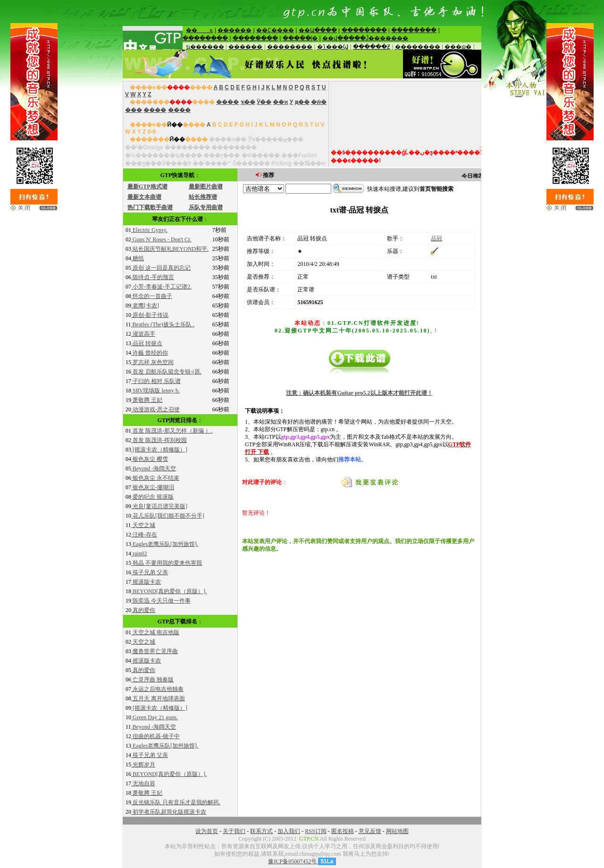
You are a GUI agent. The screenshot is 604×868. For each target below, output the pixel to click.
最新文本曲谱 (144, 197)
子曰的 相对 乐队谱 (156, 381)
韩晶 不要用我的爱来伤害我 (167, 563)
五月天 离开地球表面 (158, 698)
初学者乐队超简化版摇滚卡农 (169, 812)
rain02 (139, 553)
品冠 (436, 238)
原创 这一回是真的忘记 (161, 268)
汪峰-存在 (144, 535)
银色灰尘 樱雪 (150, 459)
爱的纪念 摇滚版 (152, 497)
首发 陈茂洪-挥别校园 (159, 440)
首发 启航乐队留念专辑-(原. (166, 372)
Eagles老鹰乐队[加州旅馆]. (165, 544)
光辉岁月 (143, 765)
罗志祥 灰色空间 (152, 362)
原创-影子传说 (150, 315)
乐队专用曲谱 (206, 207)
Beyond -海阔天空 (154, 468)
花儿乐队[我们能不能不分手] (168, 516)
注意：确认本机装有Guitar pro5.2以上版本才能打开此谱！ (359, 393)
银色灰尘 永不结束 (155, 478)
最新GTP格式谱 (147, 187)
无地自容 (143, 783)
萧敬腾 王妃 (147, 400)
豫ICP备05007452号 (293, 861)
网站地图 (397, 831)
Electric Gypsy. (149, 230)
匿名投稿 (343, 831)
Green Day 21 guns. (155, 717)
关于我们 (234, 831)
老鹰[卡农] (145, 306)
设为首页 (207, 831)
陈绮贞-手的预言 (153, 277)
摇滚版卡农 (146, 582)
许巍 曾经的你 (150, 353)
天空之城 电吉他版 (155, 632)
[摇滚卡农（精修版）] (159, 450)
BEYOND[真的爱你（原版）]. (169, 591)
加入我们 (289, 831)
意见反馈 (370, 831)
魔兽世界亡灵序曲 (155, 651)
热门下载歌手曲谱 (150, 207)
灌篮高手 (143, 334)
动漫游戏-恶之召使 (155, 409)
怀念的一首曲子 (152, 296)
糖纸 (138, 258)
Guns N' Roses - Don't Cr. (161, 239)
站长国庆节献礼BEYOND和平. (170, 249)
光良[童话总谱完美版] (159, 506)
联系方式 (261, 831)
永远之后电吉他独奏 (157, 689)
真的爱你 (143, 610)
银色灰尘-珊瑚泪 (153, 487)
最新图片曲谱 (206, 187)
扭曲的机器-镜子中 (155, 736)
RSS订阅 (315, 831)
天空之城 (143, 525)
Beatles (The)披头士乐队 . (163, 324)
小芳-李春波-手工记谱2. (161, 287)
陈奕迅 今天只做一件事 (161, 601)
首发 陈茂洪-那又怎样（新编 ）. (172, 431)
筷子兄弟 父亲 (150, 572)
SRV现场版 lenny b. (155, 391)
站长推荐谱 (203, 197)
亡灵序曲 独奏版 (152, 680)
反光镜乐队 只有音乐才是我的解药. (176, 802)
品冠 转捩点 (147, 343)
